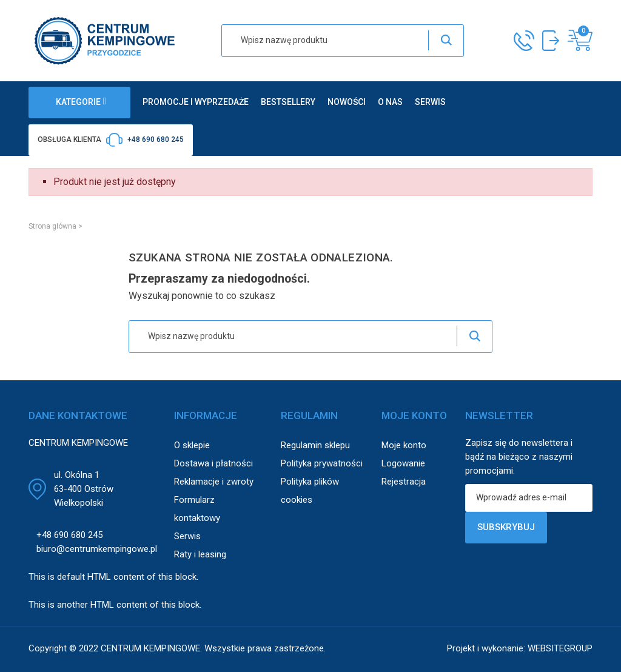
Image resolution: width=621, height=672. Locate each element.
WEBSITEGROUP (560, 648)
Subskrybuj (506, 527)
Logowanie (403, 463)
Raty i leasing (200, 554)
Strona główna (52, 226)
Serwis (187, 536)
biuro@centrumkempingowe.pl (97, 549)
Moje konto (404, 445)
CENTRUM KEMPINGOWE (150, 648)
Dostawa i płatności (213, 463)
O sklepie (192, 445)
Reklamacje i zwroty (214, 482)
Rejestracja (404, 482)
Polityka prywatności (322, 463)
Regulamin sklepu (315, 445)
